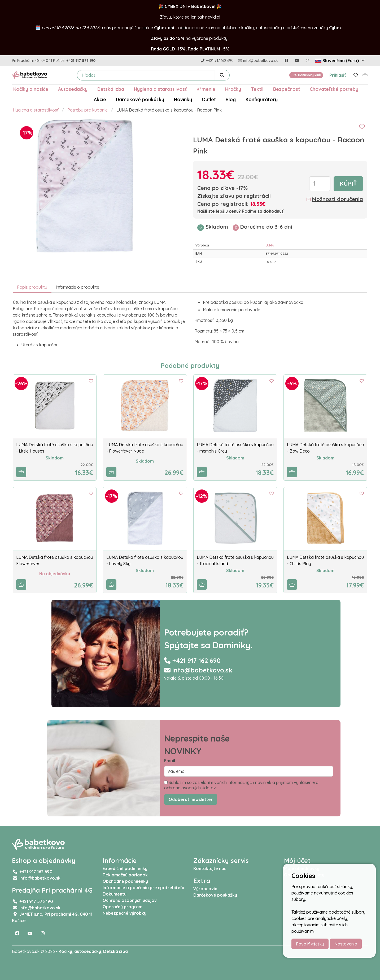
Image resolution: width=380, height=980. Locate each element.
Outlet (209, 99)
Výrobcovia (205, 889)
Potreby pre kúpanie (88, 110)
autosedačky (88, 951)
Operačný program (123, 907)
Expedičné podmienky (125, 868)
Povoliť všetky (310, 944)
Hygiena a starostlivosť (160, 89)
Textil (257, 89)
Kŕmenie (206, 89)
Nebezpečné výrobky (125, 913)
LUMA (270, 245)
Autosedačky (73, 89)
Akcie (100, 99)
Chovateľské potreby (334, 89)
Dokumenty (115, 894)
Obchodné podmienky (125, 881)
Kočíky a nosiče (31, 89)
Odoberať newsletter (191, 799)
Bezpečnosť (287, 89)
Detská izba (111, 89)
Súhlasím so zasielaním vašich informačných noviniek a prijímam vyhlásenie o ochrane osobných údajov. (241, 785)
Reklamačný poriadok (125, 875)
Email (170, 761)
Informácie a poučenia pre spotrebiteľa (143, 888)
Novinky (183, 99)
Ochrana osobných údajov (130, 900)
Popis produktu (32, 287)
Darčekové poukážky (140, 99)
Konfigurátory (262, 99)
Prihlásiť (338, 75)
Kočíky (65, 951)
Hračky (233, 89)
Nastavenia (346, 944)
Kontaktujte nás (210, 868)
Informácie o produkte (77, 287)
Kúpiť (348, 184)
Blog (231, 99)
